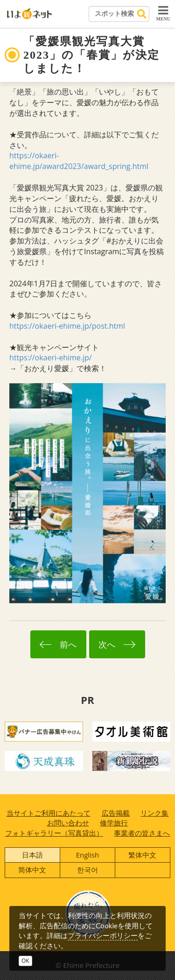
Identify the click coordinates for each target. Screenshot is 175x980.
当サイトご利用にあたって (49, 813)
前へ (58, 644)
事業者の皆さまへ (142, 833)
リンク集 (154, 813)
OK (25, 961)
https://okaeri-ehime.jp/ (51, 358)
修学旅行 (114, 823)
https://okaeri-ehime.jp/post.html (67, 326)
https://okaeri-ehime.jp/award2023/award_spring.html (79, 161)
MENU (163, 13)
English (88, 855)
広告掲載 (116, 813)
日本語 (32, 855)
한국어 (87, 870)
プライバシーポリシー (103, 935)
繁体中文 (142, 855)
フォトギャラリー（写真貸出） (54, 833)
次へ (117, 644)
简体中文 (32, 870)
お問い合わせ (68, 823)
